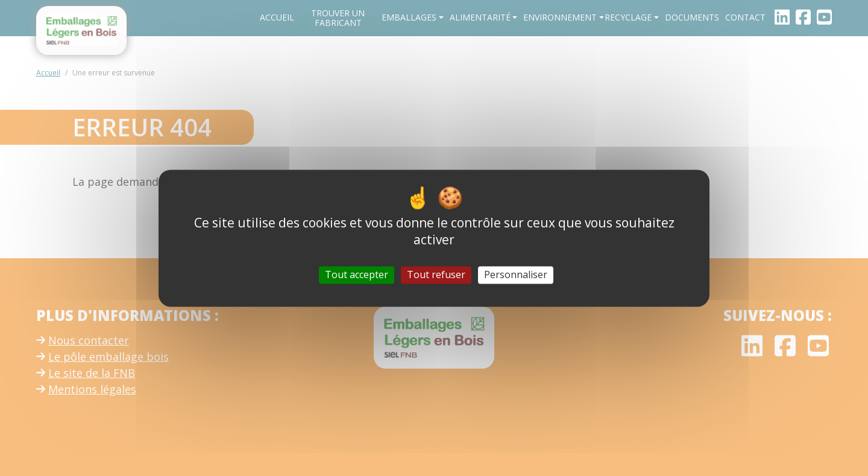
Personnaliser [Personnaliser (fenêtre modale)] (516, 274)
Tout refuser (436, 274)
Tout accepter (357, 274)
